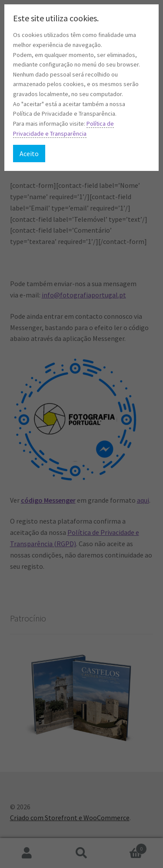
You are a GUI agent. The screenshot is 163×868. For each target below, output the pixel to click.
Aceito (29, 154)
